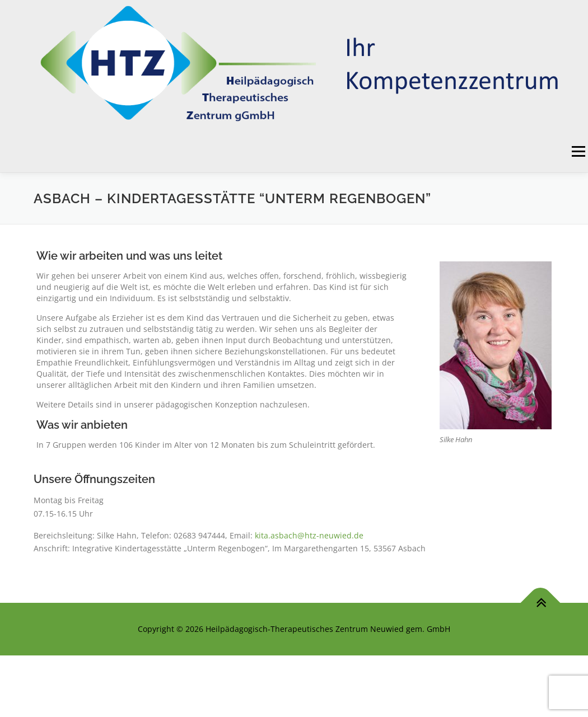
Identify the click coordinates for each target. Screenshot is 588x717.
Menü (578, 151)
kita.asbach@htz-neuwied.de (309, 535)
